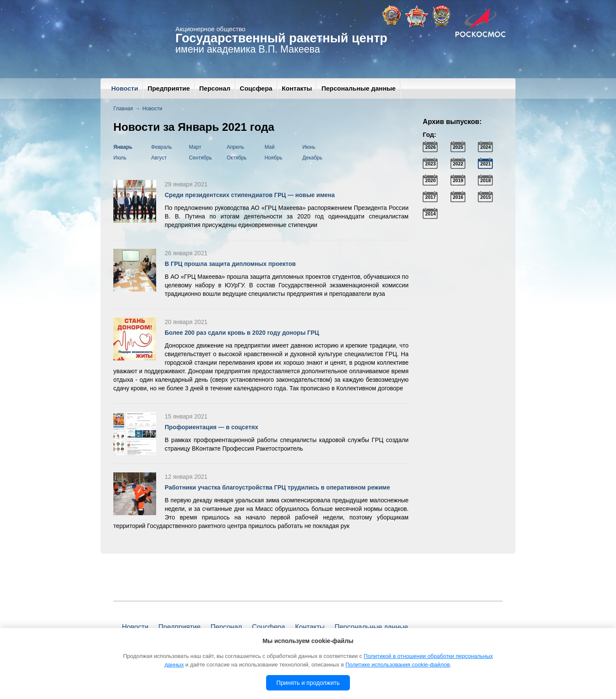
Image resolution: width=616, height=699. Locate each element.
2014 (430, 214)
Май (269, 147)
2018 (486, 180)
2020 (430, 180)
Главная (123, 109)
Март (195, 147)
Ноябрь (273, 158)
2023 (430, 164)
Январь (123, 147)
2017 (430, 197)
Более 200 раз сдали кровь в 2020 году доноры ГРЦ (242, 333)
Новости (125, 88)
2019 (458, 180)
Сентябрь (201, 158)
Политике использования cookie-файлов (397, 665)
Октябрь (237, 158)
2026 (430, 147)
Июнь (309, 147)
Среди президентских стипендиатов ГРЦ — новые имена (250, 195)
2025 (458, 147)
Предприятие (169, 88)
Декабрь (312, 158)
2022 (458, 164)
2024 (486, 147)
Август (159, 158)
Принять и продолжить (308, 683)
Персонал (215, 88)
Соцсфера (256, 88)
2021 (486, 164)
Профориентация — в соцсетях (211, 427)
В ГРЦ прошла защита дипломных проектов (230, 264)
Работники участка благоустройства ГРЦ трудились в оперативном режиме (277, 487)
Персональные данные (358, 88)
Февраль (161, 147)
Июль (120, 158)
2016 (458, 197)
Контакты (297, 88)
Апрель (235, 147)
